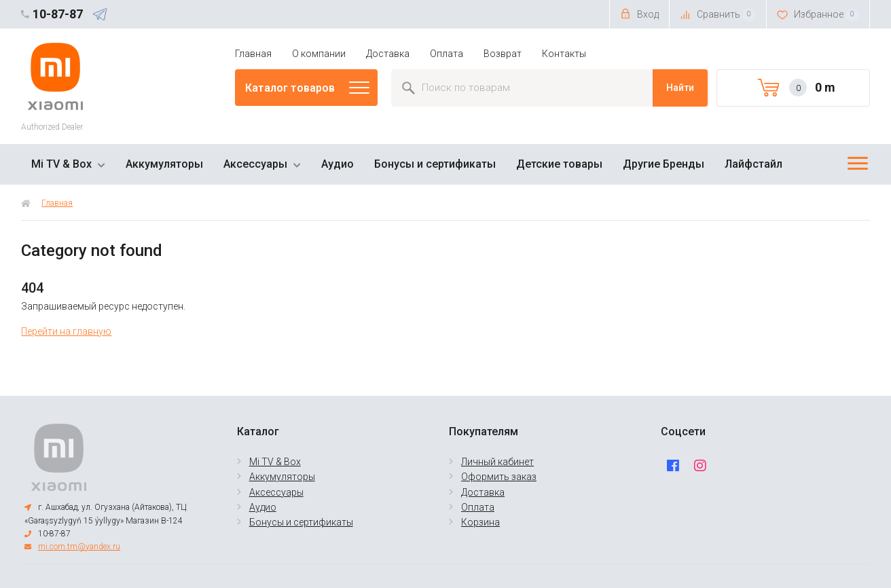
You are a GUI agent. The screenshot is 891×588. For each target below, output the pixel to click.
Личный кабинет (497, 462)
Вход (639, 14)
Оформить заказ (499, 477)
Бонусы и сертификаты (435, 164)
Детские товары (559, 164)
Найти (680, 88)
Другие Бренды (663, 164)
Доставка (388, 54)
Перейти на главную (66, 331)
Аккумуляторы (164, 164)
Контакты (564, 54)
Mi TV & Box (61, 164)
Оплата (447, 54)
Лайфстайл (753, 164)
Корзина (480, 522)
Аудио (338, 164)
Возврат (503, 54)
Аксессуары (255, 164)
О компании (319, 54)
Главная (253, 54)
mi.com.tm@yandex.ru (79, 547)
